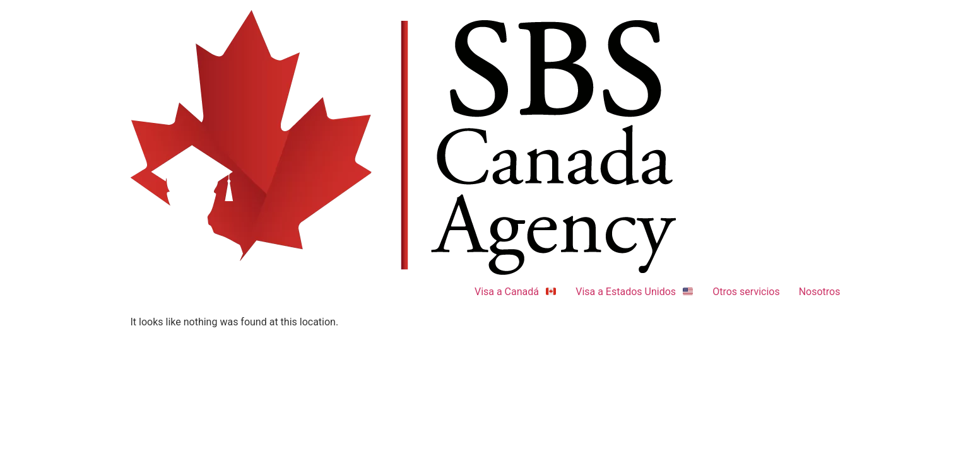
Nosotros (820, 292)
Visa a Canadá (516, 292)
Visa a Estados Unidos (635, 292)
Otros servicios (746, 292)
